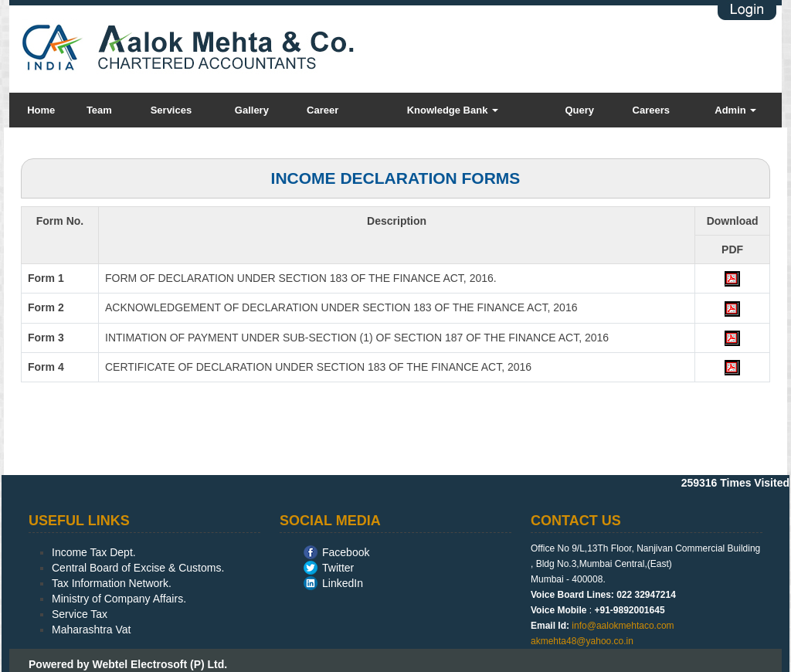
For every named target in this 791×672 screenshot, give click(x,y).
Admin (735, 110)
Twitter (338, 568)
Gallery (252, 110)
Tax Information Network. (112, 583)
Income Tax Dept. (94, 552)
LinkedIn (343, 583)
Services (171, 110)
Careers (651, 110)
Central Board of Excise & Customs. (138, 568)
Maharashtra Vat (91, 630)
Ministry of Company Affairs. (119, 599)
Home (41, 110)
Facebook (346, 552)
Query (579, 110)
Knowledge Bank (453, 110)
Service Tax (80, 614)
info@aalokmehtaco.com (623, 626)
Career (323, 110)
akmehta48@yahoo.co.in (582, 641)
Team (99, 110)
